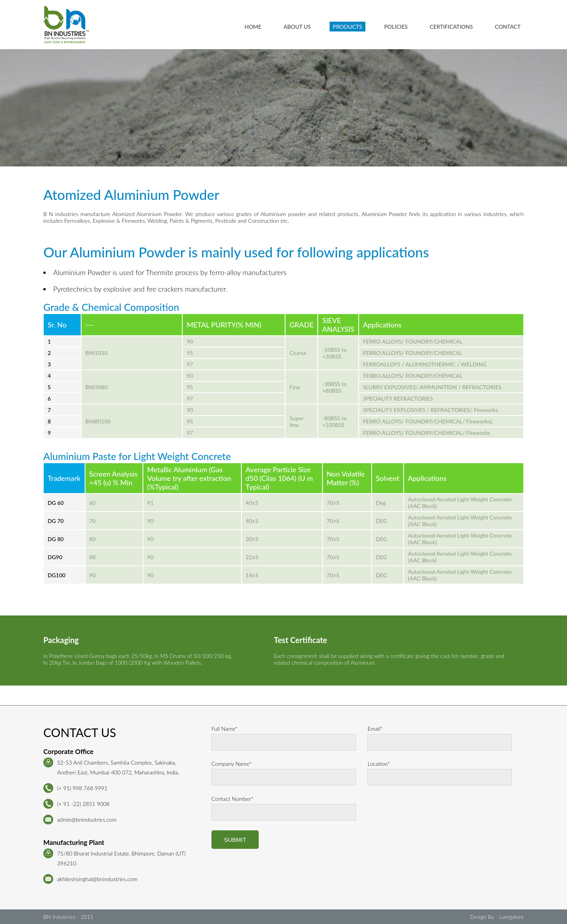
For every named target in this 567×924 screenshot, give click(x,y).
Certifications (451, 27)
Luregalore (511, 917)
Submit (235, 840)
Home (253, 27)
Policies (396, 27)
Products (348, 27)
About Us (297, 27)
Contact (508, 27)
